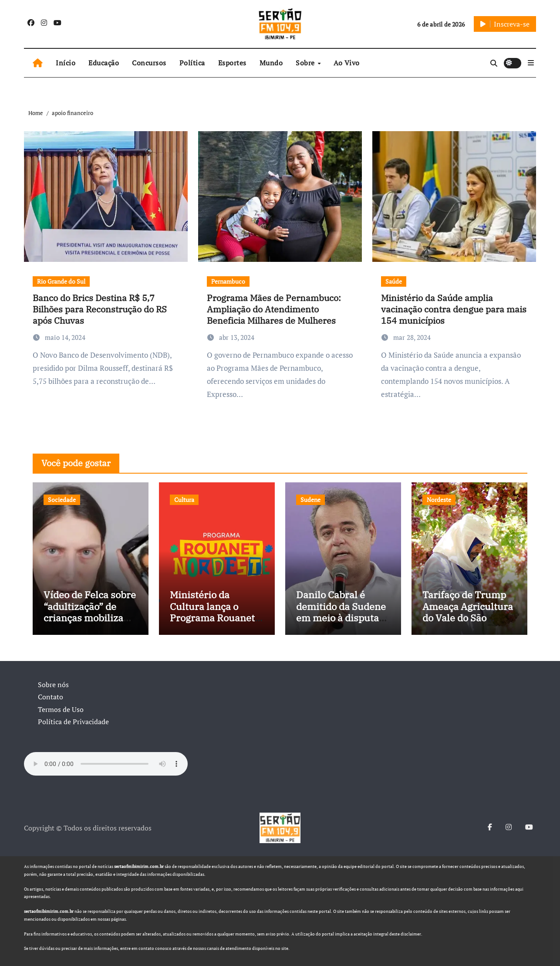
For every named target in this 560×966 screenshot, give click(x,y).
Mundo (271, 63)
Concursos (149, 63)
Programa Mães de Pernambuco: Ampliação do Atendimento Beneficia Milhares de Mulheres (274, 309)
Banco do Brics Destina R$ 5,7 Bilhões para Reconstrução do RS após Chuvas (100, 309)
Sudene (310, 500)
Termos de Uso (61, 709)
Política (192, 63)
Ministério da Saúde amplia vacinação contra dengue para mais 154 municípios (454, 309)
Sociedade (62, 500)
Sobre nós (53, 685)
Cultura (184, 500)
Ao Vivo (347, 63)
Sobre (306, 63)
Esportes (232, 63)
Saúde (394, 281)
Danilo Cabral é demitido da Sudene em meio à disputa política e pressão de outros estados (342, 618)
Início (66, 63)
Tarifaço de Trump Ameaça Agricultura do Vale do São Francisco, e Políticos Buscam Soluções (468, 623)
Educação (104, 63)
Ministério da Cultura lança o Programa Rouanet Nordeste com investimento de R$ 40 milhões (214, 623)
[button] (531, 63)
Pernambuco (228, 281)
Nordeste (439, 500)
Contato (51, 697)
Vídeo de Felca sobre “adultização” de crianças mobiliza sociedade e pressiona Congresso (90, 618)
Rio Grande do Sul (61, 281)
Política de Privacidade (73, 722)
